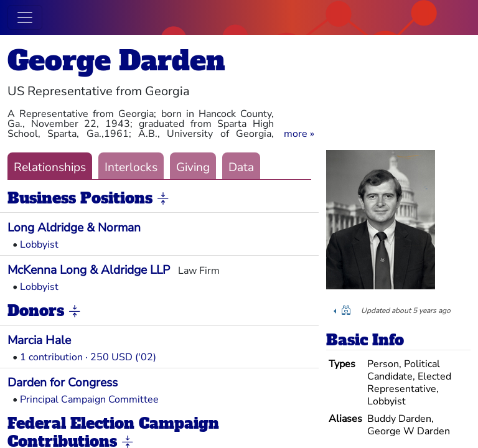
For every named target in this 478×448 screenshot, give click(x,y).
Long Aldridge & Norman (74, 228)
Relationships (50, 167)
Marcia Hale (39, 340)
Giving (193, 167)
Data (241, 167)
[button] (299, 134)
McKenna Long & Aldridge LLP (89, 270)
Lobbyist (39, 245)
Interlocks (131, 167)
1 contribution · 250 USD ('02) (88, 357)
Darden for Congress (63, 383)
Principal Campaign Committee (89, 399)
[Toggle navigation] (25, 17)
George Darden (116, 61)
